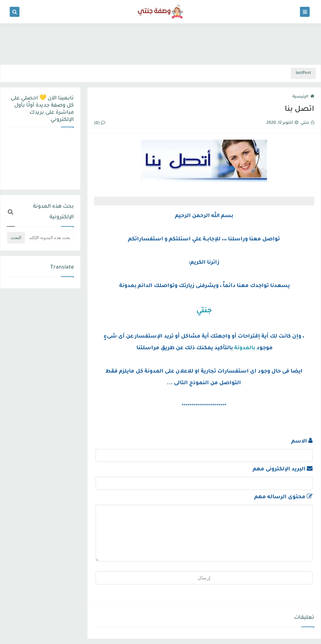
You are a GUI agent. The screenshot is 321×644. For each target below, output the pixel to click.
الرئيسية (303, 97)
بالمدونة (245, 348)
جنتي (204, 311)
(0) (100, 123)
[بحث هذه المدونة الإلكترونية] (50, 238)
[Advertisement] (161, 43)
